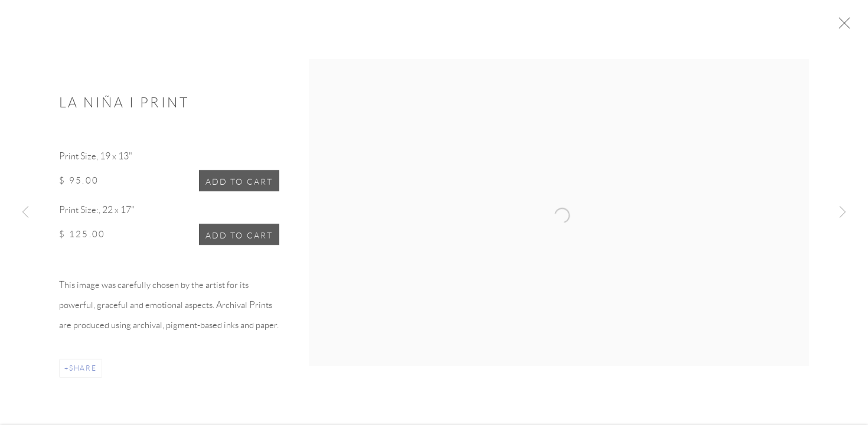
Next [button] (843, 212)
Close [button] (850, 27)
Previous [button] (25, 212)
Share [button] (83, 372)
